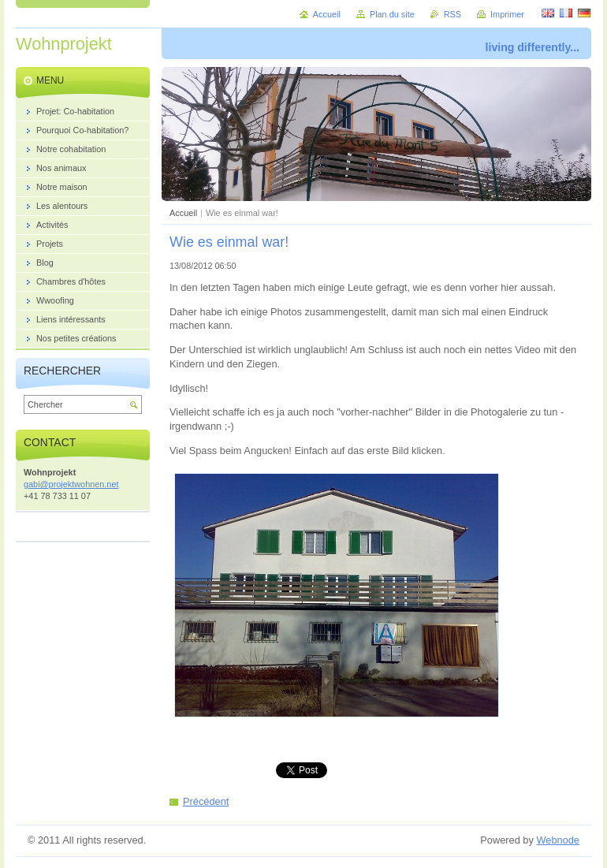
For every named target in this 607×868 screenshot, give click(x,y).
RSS (452, 14)
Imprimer (507, 14)
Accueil (183, 213)
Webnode (558, 840)
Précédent (206, 801)
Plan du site (392, 14)
